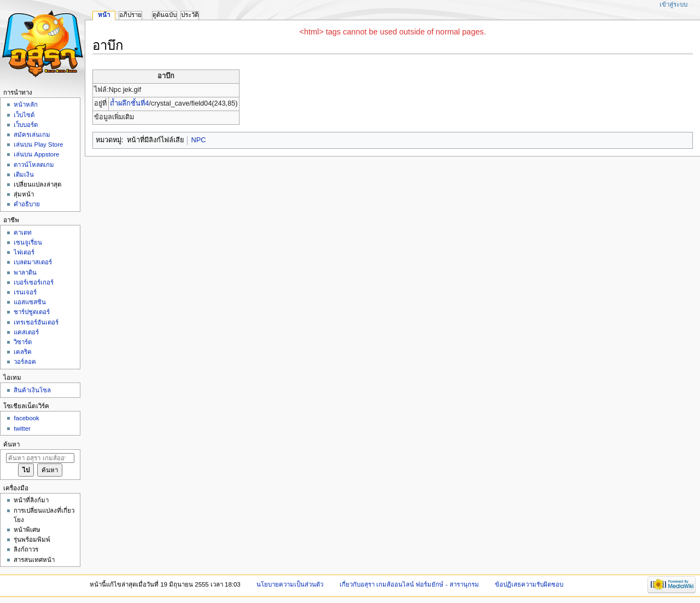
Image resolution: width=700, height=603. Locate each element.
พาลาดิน (25, 272)
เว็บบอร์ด (26, 125)
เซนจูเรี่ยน (28, 242)
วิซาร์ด (23, 342)
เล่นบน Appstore (36, 154)
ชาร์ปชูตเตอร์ (32, 312)
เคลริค (23, 352)
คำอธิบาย (27, 204)
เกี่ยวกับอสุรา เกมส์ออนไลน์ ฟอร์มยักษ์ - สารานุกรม (409, 584)
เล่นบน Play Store (38, 144)
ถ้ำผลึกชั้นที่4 (129, 103)
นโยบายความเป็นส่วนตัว (290, 584)
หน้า (104, 15)
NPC (199, 140)
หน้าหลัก (26, 105)
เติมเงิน (24, 175)
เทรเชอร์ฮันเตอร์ (36, 322)
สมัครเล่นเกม (32, 135)
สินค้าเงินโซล (32, 390)
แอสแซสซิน (30, 302)
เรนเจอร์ (25, 292)
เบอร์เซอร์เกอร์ (34, 282)
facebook (26, 418)
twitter (22, 428)
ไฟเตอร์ (24, 252)
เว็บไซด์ (24, 115)
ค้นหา (11, 444)
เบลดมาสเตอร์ (33, 262)
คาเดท (23, 233)
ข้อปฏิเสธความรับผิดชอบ (529, 584)
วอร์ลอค (25, 362)
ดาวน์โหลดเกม (34, 165)
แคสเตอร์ (26, 332)
